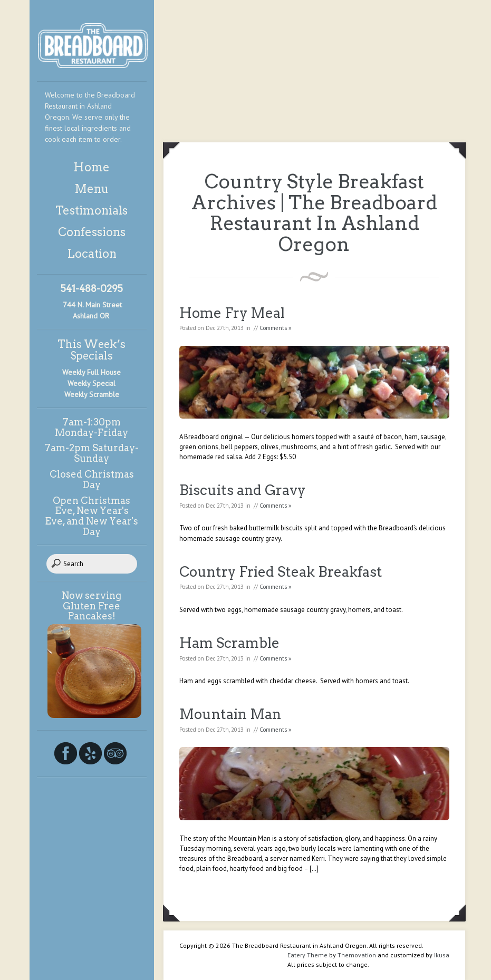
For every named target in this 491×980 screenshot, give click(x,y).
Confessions (92, 232)
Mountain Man (230, 714)
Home (92, 167)
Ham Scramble (229, 643)
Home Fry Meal (232, 313)
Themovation (357, 955)
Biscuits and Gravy (242, 490)
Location (92, 254)
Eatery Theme (307, 955)
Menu (92, 189)
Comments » (275, 328)
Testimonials (92, 210)
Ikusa (442, 955)
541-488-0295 (92, 289)
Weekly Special (92, 383)
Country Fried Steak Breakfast (281, 572)
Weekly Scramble (92, 394)
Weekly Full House (92, 372)
